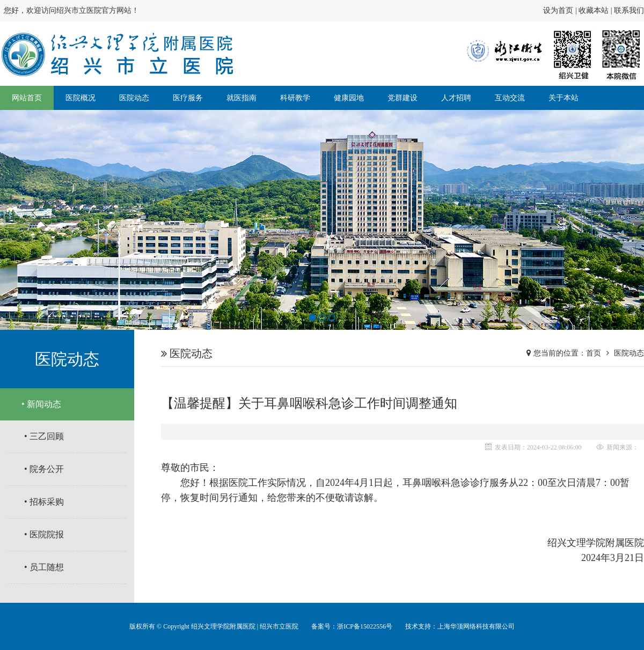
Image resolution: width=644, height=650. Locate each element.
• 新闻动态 (41, 404)
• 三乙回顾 (44, 436)
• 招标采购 (44, 502)
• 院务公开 (44, 469)
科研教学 (295, 98)
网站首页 (27, 98)
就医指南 (241, 98)
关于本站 (563, 98)
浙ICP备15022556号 (365, 626)
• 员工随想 (44, 567)
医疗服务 (188, 98)
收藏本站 (594, 10)
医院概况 (80, 98)
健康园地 (349, 98)
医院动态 (134, 98)
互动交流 (510, 98)
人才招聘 (456, 98)
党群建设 (402, 98)
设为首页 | (561, 10)
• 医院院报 (44, 534)
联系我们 (629, 10)
